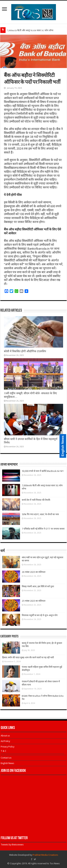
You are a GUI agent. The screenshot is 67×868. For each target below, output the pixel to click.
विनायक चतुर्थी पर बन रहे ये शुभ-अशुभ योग (40, 615)
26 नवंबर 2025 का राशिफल (34, 572)
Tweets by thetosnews (12, 845)
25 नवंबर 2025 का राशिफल (34, 601)
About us (5, 736)
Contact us (6, 758)
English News (7, 763)
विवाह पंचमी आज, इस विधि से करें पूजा (38, 586)
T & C (3, 751)
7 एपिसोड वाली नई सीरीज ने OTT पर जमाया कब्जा (43, 529)
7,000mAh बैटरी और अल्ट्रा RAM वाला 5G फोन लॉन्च (30, 30)
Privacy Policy (8, 747)
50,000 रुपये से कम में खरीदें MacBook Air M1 (43, 471)
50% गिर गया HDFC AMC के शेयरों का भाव (40, 514)
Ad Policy (5, 741)
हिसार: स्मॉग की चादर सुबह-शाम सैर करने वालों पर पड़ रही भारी (28, 657)
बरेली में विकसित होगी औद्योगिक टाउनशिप (25, 351)
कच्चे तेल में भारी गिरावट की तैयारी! (36, 500)
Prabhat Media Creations (45, 855)
